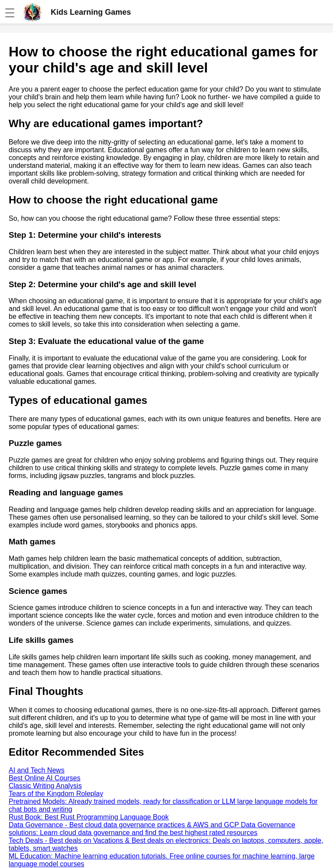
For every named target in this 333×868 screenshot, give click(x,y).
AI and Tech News (37, 770)
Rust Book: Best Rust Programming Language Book (89, 817)
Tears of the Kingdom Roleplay (56, 794)
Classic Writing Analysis (45, 786)
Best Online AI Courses (44, 778)
